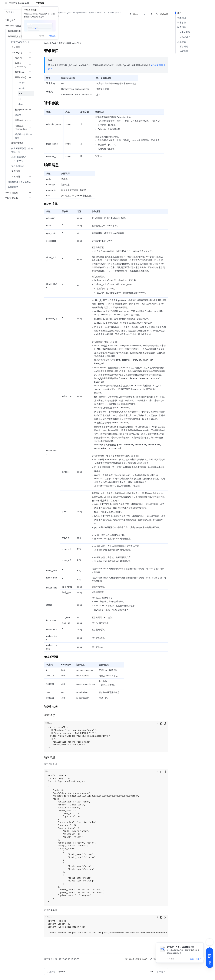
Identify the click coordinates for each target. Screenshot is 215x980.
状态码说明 (185, 37)
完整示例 (182, 42)
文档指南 (40, 3)
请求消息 (184, 46)
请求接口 (182, 18)
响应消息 (182, 27)
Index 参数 (185, 32)
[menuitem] (19, 42)
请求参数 (182, 22)
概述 (180, 13)
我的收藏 (164, 14)
